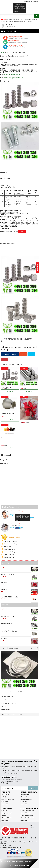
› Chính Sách (5, 802)
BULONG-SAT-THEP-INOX (13, 347)
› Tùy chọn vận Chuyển (26, 799)
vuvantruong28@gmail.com (12, 74)
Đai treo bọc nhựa (28, 21)
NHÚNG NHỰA (5, 709)
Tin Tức (9, 53)
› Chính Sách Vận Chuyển (27, 815)
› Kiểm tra (4, 815)
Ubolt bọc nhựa (19, 21)
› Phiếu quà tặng (25, 797)
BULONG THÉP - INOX (7, 697)
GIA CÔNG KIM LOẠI (7, 700)
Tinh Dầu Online (15, 862)
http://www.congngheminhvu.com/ (20, 865)
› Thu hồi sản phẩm (25, 795)
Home (3, 53)
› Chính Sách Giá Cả (26, 813)
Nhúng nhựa (12, 21)
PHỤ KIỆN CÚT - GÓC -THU (9, 703)
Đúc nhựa (6, 21)
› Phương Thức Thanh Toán (27, 811)
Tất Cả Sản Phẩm (30, 347)
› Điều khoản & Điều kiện (8, 799)
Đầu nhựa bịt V (19, 20)
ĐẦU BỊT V (4, 706)
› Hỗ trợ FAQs (24, 802)
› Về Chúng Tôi (5, 795)
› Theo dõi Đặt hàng (6, 818)
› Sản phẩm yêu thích (7, 813)
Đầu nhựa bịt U (27, 20)
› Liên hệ (4, 797)
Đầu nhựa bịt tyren (11, 20)
